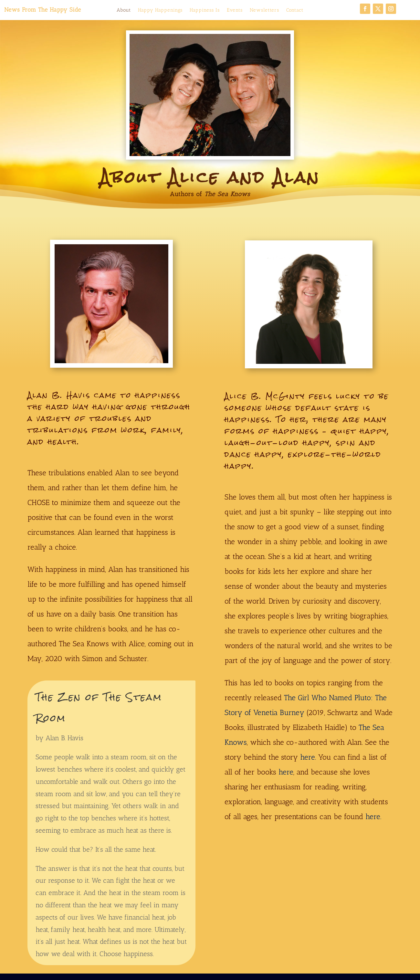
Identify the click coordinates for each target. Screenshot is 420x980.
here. (308, 757)
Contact (295, 10)
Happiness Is (205, 10)
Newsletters (264, 10)
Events (235, 10)
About (124, 10)
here (286, 772)
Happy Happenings (160, 10)
